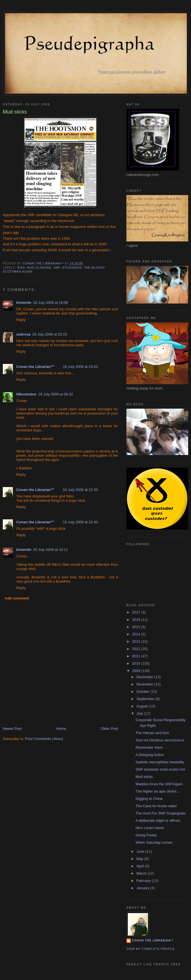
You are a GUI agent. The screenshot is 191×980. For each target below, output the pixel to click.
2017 (137, 612)
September (146, 699)
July (140, 713)
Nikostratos (26, 394)
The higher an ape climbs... (157, 791)
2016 (137, 620)
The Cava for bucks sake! (156, 806)
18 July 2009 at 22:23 (50, 334)
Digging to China (149, 799)
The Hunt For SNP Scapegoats (161, 813)
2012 (137, 649)
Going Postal (146, 835)
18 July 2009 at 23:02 (80, 367)
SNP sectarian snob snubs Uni (160, 769)
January (144, 888)
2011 (137, 656)
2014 (137, 634)
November (145, 684)
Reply (21, 320)
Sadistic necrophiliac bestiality (160, 762)
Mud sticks (144, 777)
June (141, 851)
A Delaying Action (150, 755)
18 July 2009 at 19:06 (50, 303)
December (145, 677)
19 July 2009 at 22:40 (80, 522)
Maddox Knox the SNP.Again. (159, 784)
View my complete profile (151, 949)
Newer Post (12, 729)
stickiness (72, 268)
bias (21, 268)
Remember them (149, 747)
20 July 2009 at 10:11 (50, 550)
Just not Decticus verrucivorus (160, 740)
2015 (137, 627)
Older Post (109, 729)
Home (61, 729)
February (144, 881)
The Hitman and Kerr (152, 733)
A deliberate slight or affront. (158, 821)
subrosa (23, 334)
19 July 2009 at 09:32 (56, 394)
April (141, 866)
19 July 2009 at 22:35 (80, 490)
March (142, 873)
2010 (137, 663)
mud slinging (39, 268)
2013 (137, 641)
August (143, 706)
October (144, 692)
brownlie (24, 303)
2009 (137, 671)
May (140, 859)
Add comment (17, 598)
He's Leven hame (150, 828)
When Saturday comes (154, 842)
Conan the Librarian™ (35, 367)
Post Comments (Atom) (44, 739)
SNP (57, 268)
